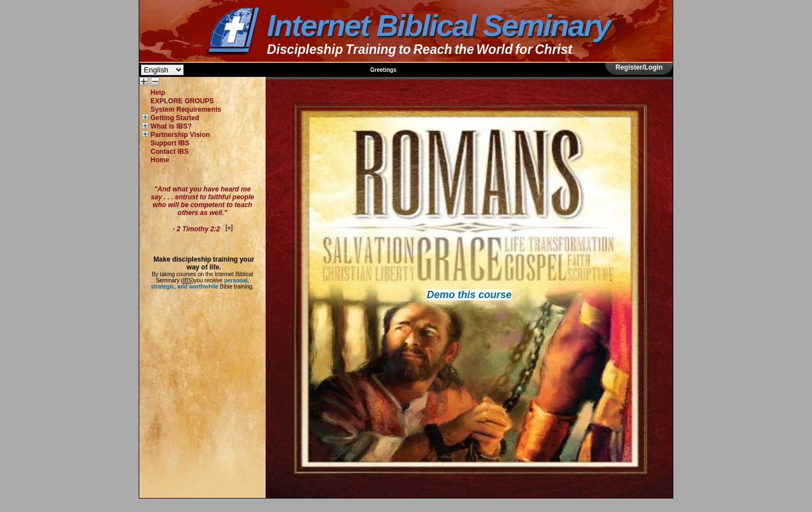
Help (158, 93)
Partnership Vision (180, 135)
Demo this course (469, 295)
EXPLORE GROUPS (182, 101)
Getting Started (175, 118)
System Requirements (186, 109)
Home (160, 160)
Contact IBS (170, 152)
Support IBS (170, 143)
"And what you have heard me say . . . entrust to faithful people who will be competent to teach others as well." (202, 209)
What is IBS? (171, 126)
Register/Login (639, 67)
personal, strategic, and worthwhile (200, 284)
